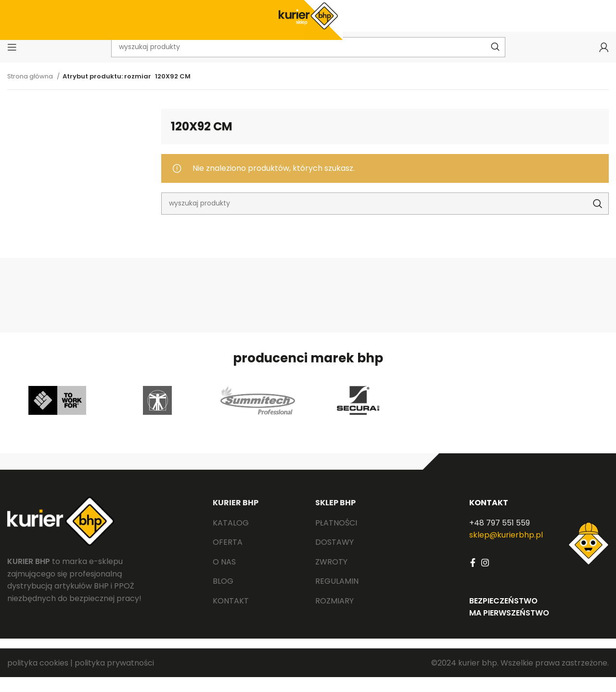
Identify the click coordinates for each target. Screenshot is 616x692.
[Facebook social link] (473, 577)
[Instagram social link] (485, 577)
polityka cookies (38, 677)
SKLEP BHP (335, 518)
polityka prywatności (114, 677)
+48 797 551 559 (500, 537)
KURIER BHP (236, 518)
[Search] (385, 218)
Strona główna (31, 91)
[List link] (257, 538)
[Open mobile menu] (12, 60)
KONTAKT (489, 518)
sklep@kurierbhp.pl (506, 550)
